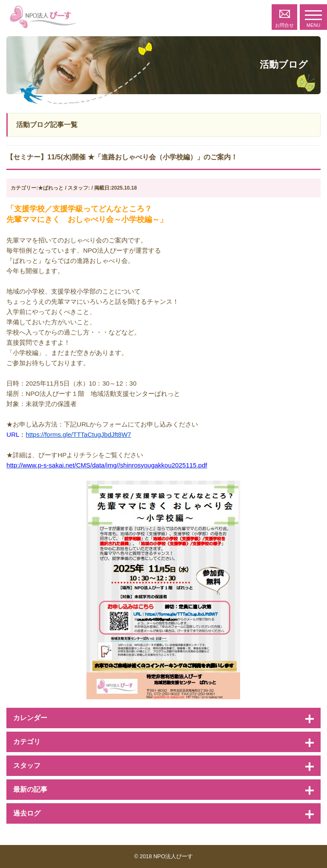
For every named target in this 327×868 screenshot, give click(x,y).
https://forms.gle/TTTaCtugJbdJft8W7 (78, 434)
